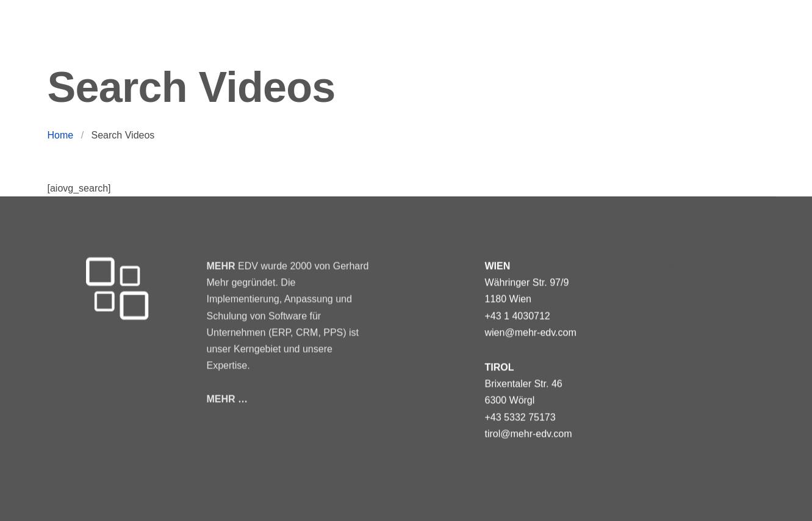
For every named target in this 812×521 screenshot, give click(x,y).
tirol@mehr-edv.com (529, 433)
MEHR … (228, 398)
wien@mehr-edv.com (531, 332)
